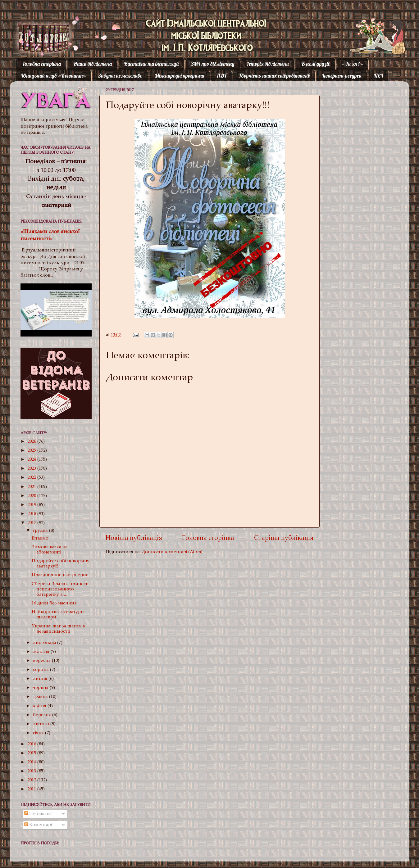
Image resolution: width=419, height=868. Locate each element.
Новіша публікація (134, 538)
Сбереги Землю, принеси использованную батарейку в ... (60, 590)
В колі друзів (316, 64)
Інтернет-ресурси (342, 76)
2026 (32, 442)
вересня (42, 661)
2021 (32, 487)
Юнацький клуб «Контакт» (54, 76)
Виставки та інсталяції (151, 64)
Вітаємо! (41, 538)
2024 (32, 460)
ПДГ (221, 76)
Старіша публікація (284, 538)
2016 (32, 744)
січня (39, 733)
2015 (32, 753)
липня (41, 679)
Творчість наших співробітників (274, 76)
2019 (32, 505)
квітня (40, 706)
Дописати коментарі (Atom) (172, 552)
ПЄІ (379, 76)
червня (41, 688)
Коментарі (38, 825)
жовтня (42, 652)
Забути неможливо (120, 76)
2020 (32, 496)
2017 (32, 523)
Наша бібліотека (93, 64)
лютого (42, 724)
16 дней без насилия (54, 603)
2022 (32, 478)
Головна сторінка (42, 64)
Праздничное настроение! (61, 575)
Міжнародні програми (180, 76)
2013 (32, 771)
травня (41, 697)
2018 (32, 514)
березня (43, 715)
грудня (41, 531)
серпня (41, 670)
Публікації (38, 814)
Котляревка (39, 29)
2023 (32, 469)
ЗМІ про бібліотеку (213, 64)
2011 (32, 789)
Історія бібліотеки (268, 64)
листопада (45, 643)
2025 (32, 451)
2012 (32, 780)
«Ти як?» (353, 64)
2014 (32, 762)
